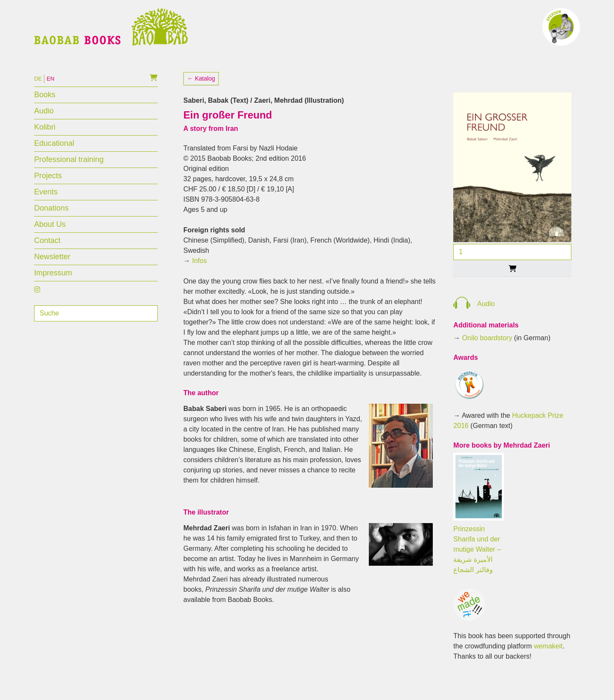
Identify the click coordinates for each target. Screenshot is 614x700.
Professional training (69, 173)
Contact (47, 254)
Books (45, 108)
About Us (50, 238)
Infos (199, 274)
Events (46, 205)
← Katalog (201, 92)
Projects (48, 189)
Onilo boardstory (487, 351)
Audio (44, 124)
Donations (51, 222)
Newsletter (52, 270)
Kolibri (45, 141)
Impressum (53, 286)
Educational (54, 157)
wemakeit (548, 660)
